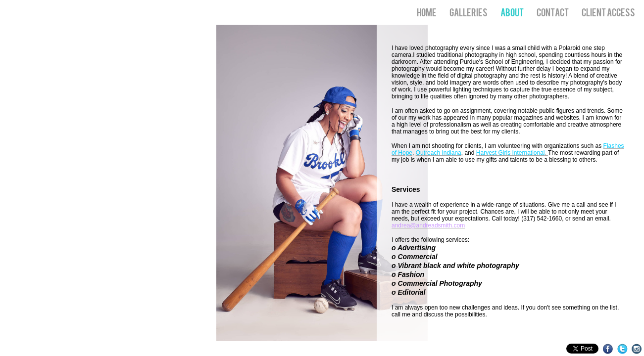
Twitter (622, 349)
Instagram (637, 349)
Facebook (608, 349)
